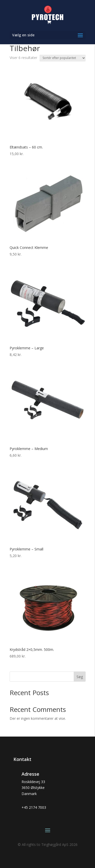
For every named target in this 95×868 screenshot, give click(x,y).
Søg (80, 677)
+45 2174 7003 (34, 807)
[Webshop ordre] (63, 58)
